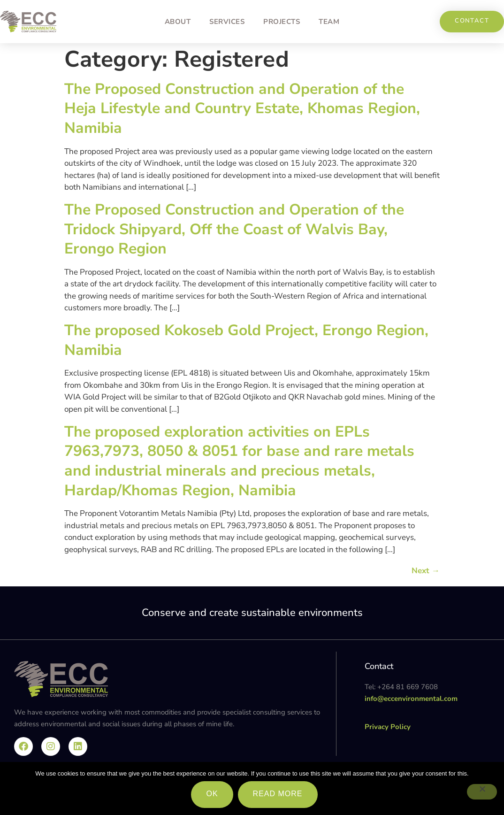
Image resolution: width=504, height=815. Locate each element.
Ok (212, 794)
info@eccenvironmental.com (411, 699)
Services (227, 22)
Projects (282, 22)
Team (329, 22)
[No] (482, 792)
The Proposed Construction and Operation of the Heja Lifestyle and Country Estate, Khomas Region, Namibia (242, 108)
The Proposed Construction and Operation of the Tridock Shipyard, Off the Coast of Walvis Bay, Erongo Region (234, 229)
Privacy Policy (388, 727)
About (178, 22)
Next (426, 571)
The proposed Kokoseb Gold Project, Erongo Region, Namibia (246, 340)
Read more (278, 794)
